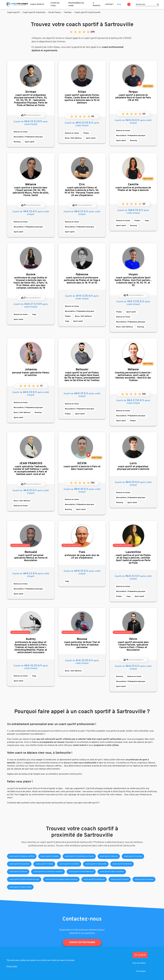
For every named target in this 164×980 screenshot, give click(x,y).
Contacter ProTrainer (82, 943)
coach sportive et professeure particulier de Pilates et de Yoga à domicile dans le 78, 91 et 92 (82, 279)
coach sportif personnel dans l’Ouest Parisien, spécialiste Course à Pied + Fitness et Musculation (133, 644)
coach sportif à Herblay (133, 856)
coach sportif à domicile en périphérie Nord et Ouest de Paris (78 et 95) (133, 96)
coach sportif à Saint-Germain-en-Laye (24, 879)
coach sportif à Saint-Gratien (20, 887)
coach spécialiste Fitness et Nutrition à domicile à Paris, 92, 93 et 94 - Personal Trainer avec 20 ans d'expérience (82, 190)
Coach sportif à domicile (34, 13)
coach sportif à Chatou (44, 864)
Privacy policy (12, 966)
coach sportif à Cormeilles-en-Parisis (79, 856)
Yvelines (68, 13)
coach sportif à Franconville (96, 864)
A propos (96, 4)
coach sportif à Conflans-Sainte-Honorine (61, 879)
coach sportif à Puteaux (144, 879)
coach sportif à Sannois (18, 872)
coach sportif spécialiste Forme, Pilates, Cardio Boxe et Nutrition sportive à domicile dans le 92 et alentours (82, 97)
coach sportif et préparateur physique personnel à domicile (133, 466)
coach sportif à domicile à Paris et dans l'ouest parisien (82, 466)
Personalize (141, 971)
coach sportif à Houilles (50, 856)
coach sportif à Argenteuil (19, 864)
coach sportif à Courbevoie (94, 879)
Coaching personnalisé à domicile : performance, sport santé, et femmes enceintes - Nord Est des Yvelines (133, 375)
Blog (119, 4)
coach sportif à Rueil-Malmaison (81, 872)
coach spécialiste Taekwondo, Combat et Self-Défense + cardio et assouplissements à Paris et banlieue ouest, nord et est (31, 469)
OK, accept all (140, 955)
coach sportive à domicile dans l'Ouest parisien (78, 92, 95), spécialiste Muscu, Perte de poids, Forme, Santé (31, 190)
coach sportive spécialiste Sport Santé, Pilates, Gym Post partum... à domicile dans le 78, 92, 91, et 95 (133, 280)
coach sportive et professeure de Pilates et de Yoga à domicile (133, 187)
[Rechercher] (147, 4)
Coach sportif (37, 4)
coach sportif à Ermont (120, 879)
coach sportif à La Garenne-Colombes (48, 872)
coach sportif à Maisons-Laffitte (22, 856)
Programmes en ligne (76, 4)
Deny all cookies (139, 963)
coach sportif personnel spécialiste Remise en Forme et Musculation (31, 556)
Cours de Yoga (55, 4)
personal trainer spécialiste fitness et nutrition (31, 372)
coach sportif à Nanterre (122, 864)
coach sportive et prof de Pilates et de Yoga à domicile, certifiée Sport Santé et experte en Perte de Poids (133, 557)
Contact (109, 4)
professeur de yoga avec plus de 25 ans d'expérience (82, 555)
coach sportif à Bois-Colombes (112, 872)
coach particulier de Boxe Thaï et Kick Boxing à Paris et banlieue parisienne (82, 643)
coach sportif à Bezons (109, 856)
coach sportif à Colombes (69, 864)
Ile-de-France (55, 13)
